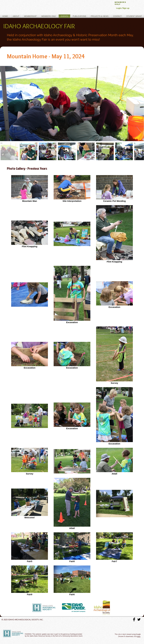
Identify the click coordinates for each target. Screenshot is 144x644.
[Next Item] (139, 104)
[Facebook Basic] (134, 619)
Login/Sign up (123, 8)
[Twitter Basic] (139, 619)
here (139, 636)
